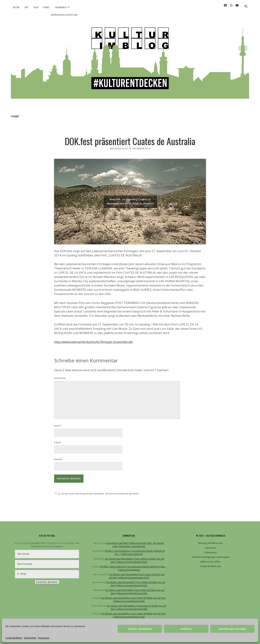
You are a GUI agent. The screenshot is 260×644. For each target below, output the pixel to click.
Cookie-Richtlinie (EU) (211, 566)
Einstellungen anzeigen (232, 629)
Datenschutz (30, 638)
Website (58, 459)
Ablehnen (186, 629)
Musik (16, 7)
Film (36, 7)
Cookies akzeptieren (140, 629)
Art (27, 7)
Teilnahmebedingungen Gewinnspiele (211, 557)
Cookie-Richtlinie (14, 638)
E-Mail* (58, 443)
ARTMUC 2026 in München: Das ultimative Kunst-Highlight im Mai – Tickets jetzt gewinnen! (135, 553)
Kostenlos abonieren (47, 582)
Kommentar (60, 378)
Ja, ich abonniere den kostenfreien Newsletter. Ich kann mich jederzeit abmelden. (99, 494)
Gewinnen (61, 7)
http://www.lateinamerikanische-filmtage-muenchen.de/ (94, 342)
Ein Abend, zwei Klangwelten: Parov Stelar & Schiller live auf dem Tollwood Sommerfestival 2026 (135, 560)
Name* (58, 426)
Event (47, 7)
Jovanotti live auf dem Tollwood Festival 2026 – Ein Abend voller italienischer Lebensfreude (135, 545)
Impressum (44, 638)
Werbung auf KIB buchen (211, 543)
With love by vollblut (211, 562)
